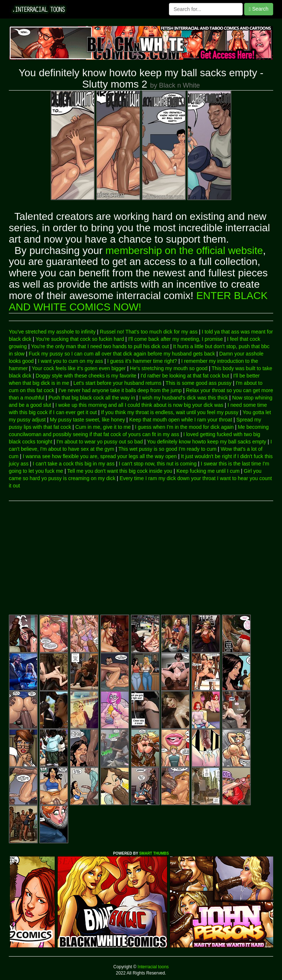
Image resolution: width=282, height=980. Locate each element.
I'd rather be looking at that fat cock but (185, 376)
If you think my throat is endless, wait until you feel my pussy (170, 412)
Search (259, 9)
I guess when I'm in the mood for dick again (184, 427)
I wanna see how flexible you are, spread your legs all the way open (100, 456)
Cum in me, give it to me (103, 427)
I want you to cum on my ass (70, 361)
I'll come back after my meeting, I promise (176, 339)
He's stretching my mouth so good (169, 368)
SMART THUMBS (154, 853)
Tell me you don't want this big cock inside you (120, 471)
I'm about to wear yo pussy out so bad (100, 442)
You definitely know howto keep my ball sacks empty (207, 442)
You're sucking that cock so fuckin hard (80, 339)
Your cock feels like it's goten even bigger (79, 368)
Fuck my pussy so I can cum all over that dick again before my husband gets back (122, 354)
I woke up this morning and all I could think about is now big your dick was (140, 405)
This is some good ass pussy (199, 383)
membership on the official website (184, 250)
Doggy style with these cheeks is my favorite (86, 376)
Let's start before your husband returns (117, 383)
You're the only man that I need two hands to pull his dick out (100, 346)
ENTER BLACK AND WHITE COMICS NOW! (138, 301)
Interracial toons (153, 967)
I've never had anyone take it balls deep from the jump (120, 390)
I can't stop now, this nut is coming (158, 464)
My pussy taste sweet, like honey (88, 420)
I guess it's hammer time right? (142, 361)
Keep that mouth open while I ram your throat (181, 420)
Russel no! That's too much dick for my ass (149, 332)
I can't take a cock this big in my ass (74, 464)
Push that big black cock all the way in (92, 398)
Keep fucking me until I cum (208, 471)
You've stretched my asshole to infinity (52, 332)
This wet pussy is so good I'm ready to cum (167, 449)
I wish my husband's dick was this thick (184, 398)
